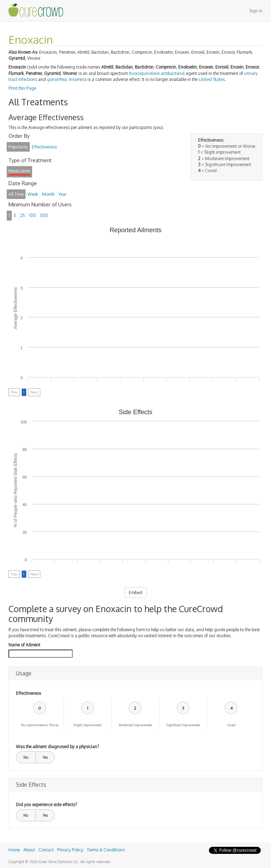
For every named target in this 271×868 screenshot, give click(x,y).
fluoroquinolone (144, 73)
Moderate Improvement (135, 725)
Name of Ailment (24, 645)
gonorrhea (57, 79)
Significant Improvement (183, 725)
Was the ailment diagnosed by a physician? (57, 747)
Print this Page (22, 88)
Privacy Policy (70, 850)
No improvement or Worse (40, 725)
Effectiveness (28, 693)
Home (14, 850)
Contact (46, 850)
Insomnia (78, 79)
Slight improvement (87, 725)
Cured (231, 725)
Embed (135, 593)
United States (212, 79)
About (29, 850)
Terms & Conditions (106, 850)
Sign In (256, 11)
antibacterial (173, 73)
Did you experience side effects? (46, 805)
